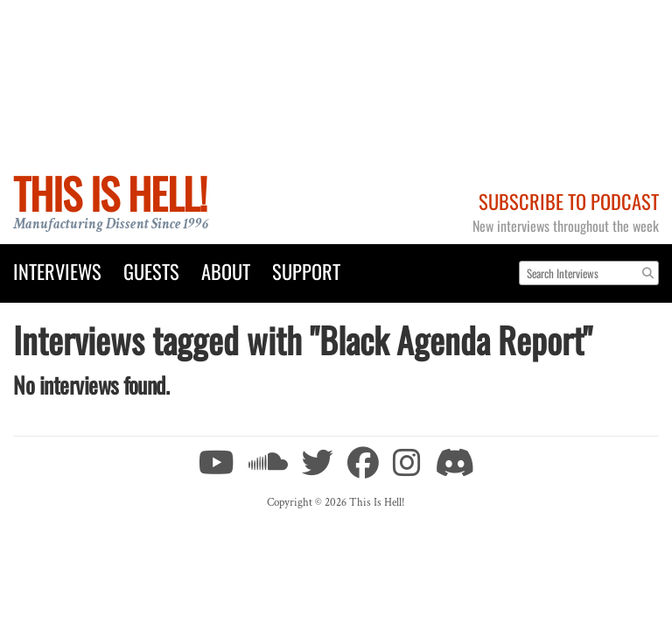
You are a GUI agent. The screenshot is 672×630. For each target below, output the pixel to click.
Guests (151, 271)
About (226, 271)
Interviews (57, 271)
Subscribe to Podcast (569, 201)
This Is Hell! (110, 193)
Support (306, 271)
